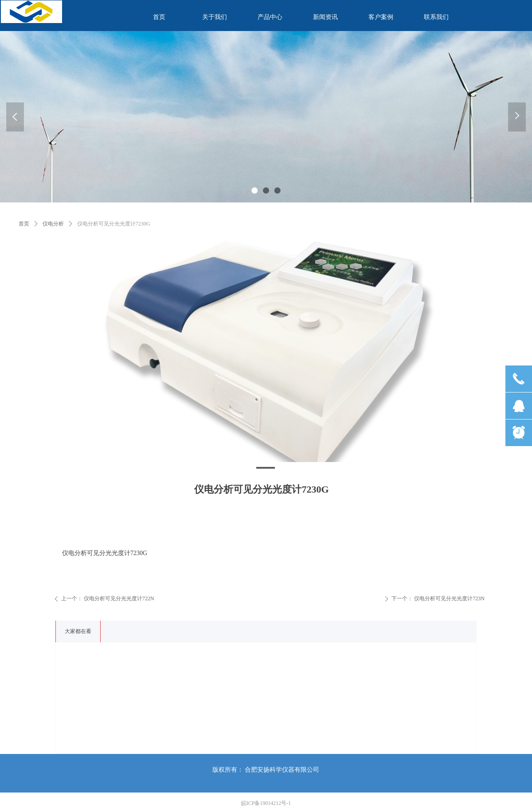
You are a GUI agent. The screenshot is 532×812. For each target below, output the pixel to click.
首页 (24, 224)
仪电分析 (53, 224)
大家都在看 (78, 631)
